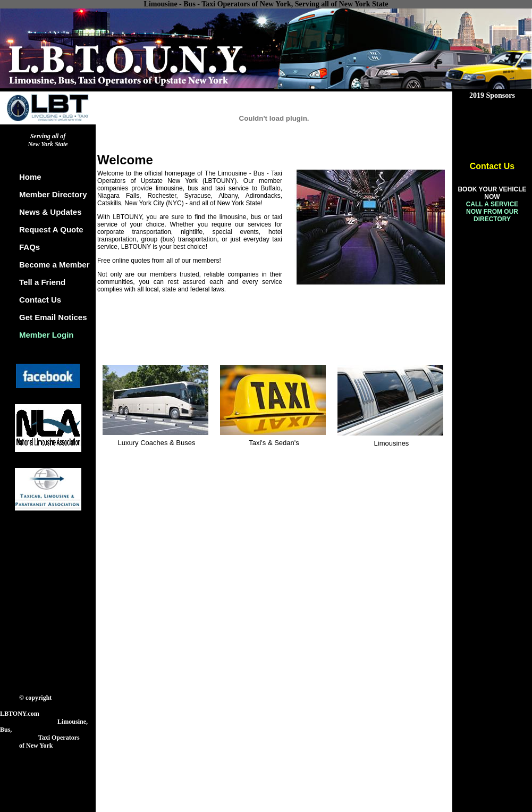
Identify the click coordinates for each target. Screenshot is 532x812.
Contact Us (40, 300)
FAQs (29, 247)
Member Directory (53, 194)
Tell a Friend (42, 282)
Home (30, 177)
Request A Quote (51, 229)
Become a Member (54, 265)
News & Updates (50, 212)
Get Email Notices (53, 317)
